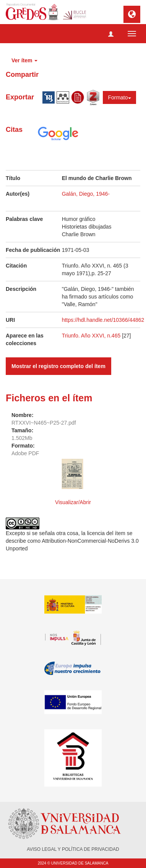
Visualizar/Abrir (73, 502)
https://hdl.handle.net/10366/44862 (103, 320)
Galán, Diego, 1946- (86, 194)
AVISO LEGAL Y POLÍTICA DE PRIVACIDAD (73, 849)
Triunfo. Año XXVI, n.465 (92, 336)
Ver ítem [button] (24, 60)
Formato (119, 97)
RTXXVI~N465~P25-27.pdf (44, 423)
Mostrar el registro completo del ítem (58, 366)
